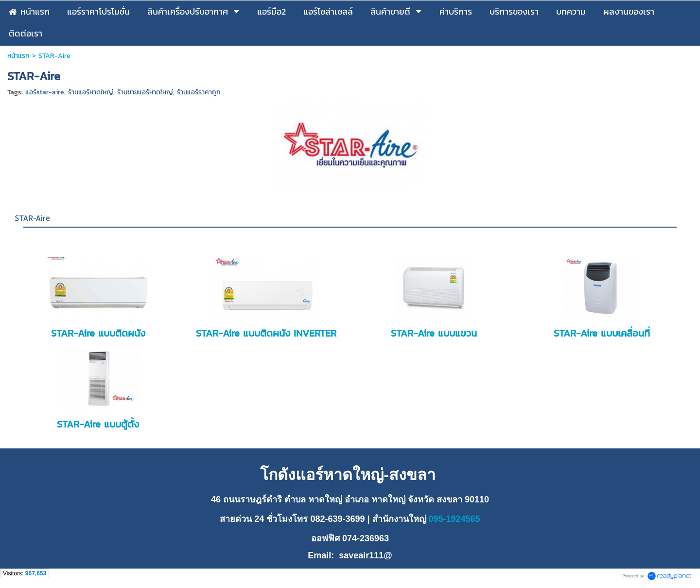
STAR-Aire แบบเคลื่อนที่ (602, 333)
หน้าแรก (18, 56)
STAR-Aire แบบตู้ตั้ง (98, 424)
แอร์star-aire (45, 92)
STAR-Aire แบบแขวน (434, 333)
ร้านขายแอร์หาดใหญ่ (145, 92)
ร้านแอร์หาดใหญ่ (91, 92)
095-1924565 (453, 519)
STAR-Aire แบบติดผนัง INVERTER (266, 333)
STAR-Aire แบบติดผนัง (98, 333)
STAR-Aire (32, 219)
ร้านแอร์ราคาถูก (199, 92)
